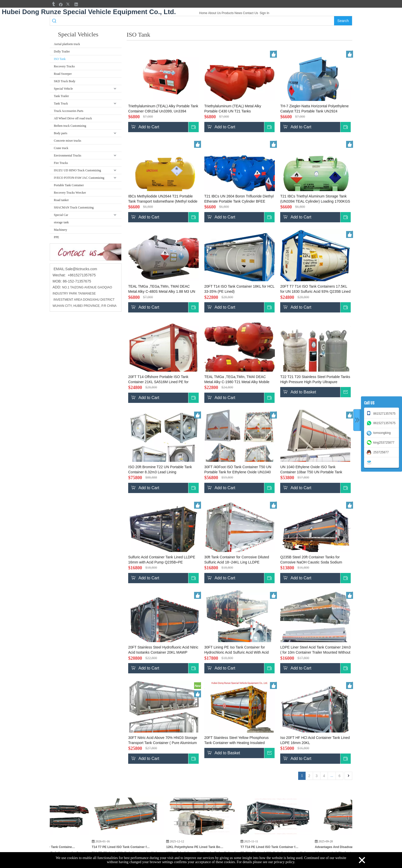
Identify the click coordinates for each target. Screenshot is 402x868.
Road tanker (61, 200)
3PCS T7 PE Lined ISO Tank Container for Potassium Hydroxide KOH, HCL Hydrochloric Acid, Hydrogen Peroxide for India (66, 847)
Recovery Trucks (64, 66)
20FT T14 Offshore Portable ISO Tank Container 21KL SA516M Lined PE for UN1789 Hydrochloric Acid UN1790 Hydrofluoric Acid (158, 380)
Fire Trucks (61, 163)
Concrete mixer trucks (68, 141)
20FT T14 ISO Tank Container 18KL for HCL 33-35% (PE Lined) (239, 289)
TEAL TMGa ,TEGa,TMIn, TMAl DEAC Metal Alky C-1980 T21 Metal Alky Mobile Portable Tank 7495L (237, 380)
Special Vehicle (63, 89)
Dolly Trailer (62, 51)
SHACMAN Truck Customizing (74, 207)
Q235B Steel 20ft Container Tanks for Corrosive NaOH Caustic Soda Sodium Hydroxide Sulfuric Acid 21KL (311, 560)
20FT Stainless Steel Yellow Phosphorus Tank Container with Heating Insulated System (237, 740)
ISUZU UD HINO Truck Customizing (77, 170)
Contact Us (251, 13)
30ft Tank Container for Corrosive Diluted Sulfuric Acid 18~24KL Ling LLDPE (237, 560)
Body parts (61, 133)
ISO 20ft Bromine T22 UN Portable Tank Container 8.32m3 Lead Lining (160, 469)
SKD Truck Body (65, 81)
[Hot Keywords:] (343, 21)
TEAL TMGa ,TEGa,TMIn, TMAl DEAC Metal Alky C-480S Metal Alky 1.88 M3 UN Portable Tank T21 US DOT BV (162, 289)
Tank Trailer (61, 96)
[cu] (86, 252)
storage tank (61, 222)
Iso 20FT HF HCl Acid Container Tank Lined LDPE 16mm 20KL (315, 740)
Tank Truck (61, 103)
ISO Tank (60, 59)
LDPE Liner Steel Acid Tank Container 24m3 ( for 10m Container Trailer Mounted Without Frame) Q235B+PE (315, 650)
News (238, 13)
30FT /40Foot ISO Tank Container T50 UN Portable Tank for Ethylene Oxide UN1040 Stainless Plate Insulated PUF (238, 470)
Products (228, 13)
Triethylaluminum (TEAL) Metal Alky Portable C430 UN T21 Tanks (233, 109)
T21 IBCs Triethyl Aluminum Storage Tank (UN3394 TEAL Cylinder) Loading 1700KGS (315, 199)
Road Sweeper (63, 74)
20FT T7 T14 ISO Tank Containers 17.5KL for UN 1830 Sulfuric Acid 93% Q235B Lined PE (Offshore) (315, 289)
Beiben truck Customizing (70, 126)
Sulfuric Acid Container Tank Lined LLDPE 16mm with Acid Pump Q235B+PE (162, 560)
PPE (57, 237)
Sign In (264, 13)
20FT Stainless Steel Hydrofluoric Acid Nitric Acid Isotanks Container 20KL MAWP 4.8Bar (163, 650)
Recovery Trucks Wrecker (70, 193)
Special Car (61, 215)
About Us (214, 13)
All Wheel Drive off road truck (73, 118)
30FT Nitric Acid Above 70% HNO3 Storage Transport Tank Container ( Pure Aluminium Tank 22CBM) (163, 740)
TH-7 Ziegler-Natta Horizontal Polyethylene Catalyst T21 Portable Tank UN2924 (314, 109)
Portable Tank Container (69, 185)
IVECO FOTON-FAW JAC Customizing (79, 178)
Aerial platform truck (67, 44)
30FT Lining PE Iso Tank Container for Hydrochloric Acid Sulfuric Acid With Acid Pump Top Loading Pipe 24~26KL (237, 650)
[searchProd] (197, 21)
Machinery (61, 230)
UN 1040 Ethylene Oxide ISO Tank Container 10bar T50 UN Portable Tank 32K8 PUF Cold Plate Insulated (311, 470)
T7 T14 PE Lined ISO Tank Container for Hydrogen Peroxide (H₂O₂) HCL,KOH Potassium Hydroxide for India (289, 847)
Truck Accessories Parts (69, 111)
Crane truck (61, 148)
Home (203, 13)
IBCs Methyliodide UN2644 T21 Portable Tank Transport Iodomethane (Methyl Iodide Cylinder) (163, 199)
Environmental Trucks (68, 155)
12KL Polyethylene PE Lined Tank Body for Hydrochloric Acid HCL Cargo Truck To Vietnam (215, 847)
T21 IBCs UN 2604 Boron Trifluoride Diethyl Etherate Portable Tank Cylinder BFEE (239, 199)
